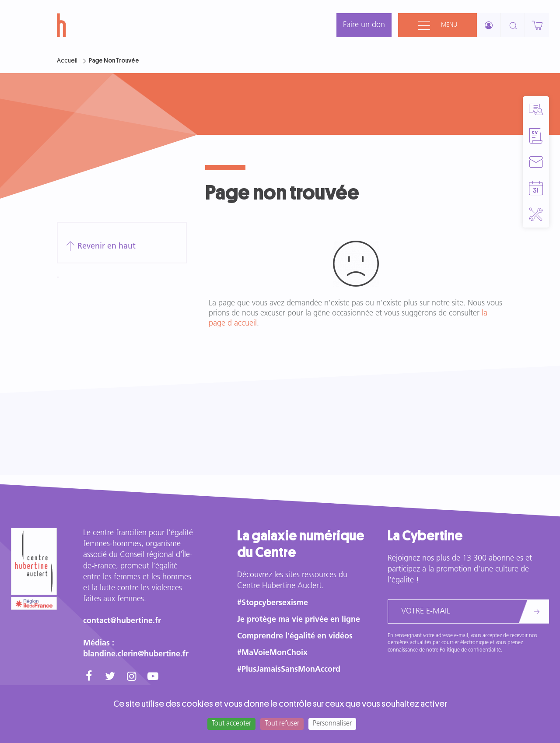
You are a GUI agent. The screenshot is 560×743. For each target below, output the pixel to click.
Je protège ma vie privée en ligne (299, 620)
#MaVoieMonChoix (272, 653)
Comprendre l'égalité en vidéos (295, 636)
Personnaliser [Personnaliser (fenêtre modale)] (332, 724)
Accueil (67, 60)
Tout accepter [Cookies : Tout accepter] (231, 724)
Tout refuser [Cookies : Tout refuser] (282, 724)
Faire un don (364, 25)
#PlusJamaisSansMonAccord (289, 670)
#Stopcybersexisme (273, 603)
